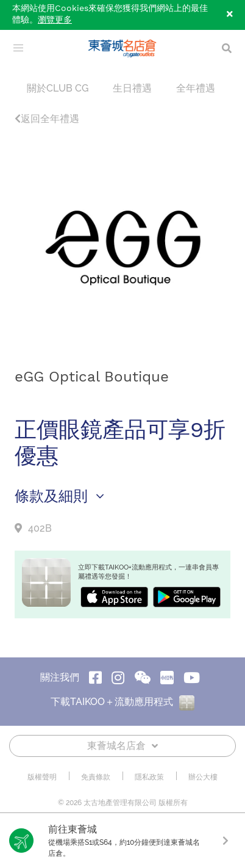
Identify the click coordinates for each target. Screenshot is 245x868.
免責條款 (96, 777)
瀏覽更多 (55, 20)
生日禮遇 (132, 88)
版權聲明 (42, 777)
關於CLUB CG (58, 88)
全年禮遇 (196, 88)
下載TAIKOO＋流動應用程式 (122, 702)
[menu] (18, 48)
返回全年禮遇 (47, 119)
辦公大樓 (203, 777)
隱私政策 (149, 777)
